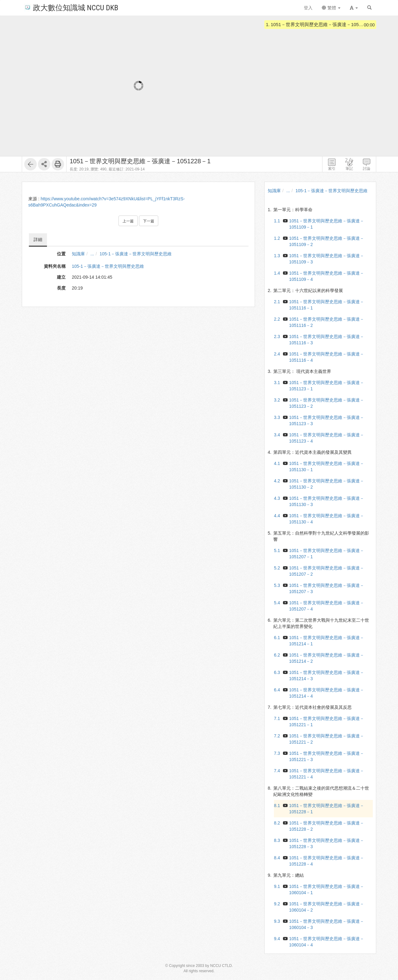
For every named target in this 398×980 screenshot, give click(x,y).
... (92, 254)
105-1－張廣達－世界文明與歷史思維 (136, 254)
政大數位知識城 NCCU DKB (71, 7)
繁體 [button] (331, 8)
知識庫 (78, 254)
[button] (354, 8)
